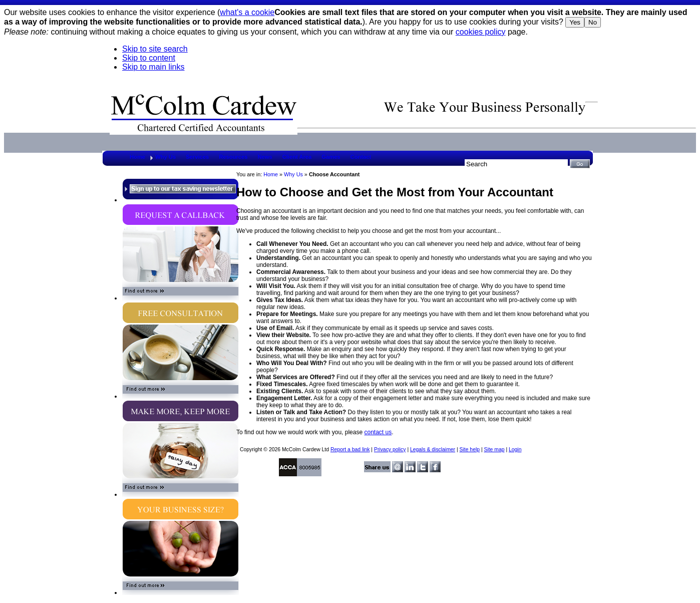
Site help (470, 449)
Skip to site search (155, 49)
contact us (378, 432)
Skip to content (149, 58)
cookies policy (481, 32)
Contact (361, 157)
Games (331, 157)
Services (197, 157)
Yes (575, 22)
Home (137, 157)
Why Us (165, 157)
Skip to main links (153, 67)
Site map (494, 449)
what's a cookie (247, 12)
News (265, 157)
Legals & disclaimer (433, 449)
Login (515, 449)
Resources (233, 157)
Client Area (297, 157)
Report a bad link (350, 449)
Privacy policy (390, 449)
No (593, 22)
